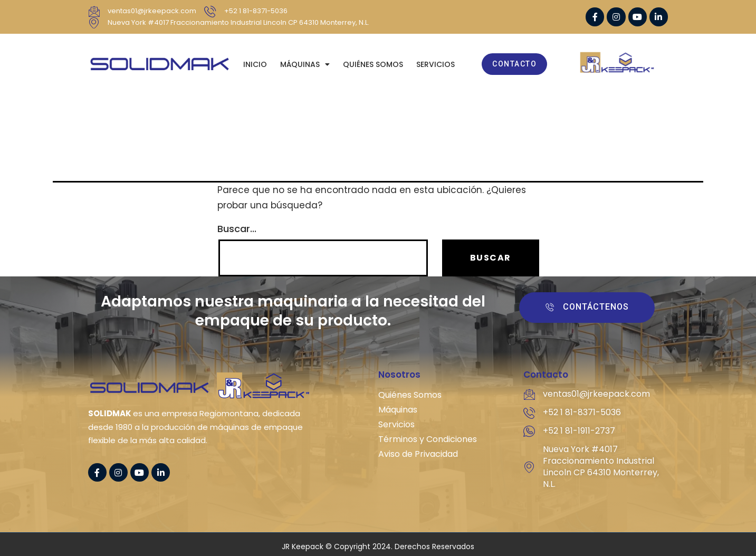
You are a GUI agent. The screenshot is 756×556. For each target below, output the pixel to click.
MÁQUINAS (305, 64)
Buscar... (237, 229)
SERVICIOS (436, 64)
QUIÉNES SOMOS (373, 64)
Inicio (255, 64)
